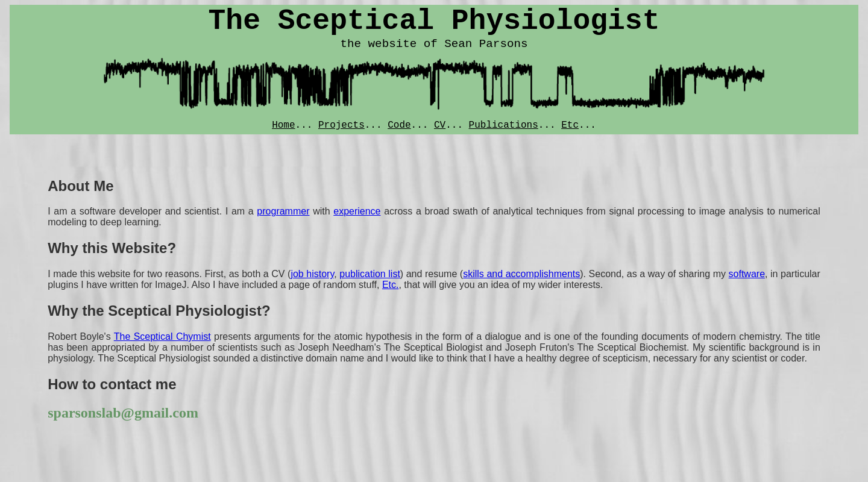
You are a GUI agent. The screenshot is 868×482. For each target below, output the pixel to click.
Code (399, 125)
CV (440, 125)
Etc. (391, 285)
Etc (570, 125)
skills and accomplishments (521, 274)
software (747, 274)
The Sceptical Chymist (162, 336)
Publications (504, 125)
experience (357, 211)
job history (312, 274)
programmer (283, 211)
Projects (341, 125)
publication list (370, 274)
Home (283, 125)
